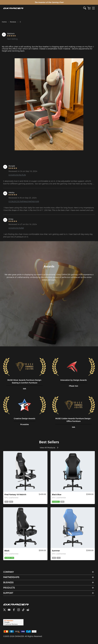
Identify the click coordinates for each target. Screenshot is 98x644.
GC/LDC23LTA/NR (16, 228)
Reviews (13, 22)
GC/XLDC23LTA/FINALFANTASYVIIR (24, 202)
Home (4, 22)
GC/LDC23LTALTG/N (17, 175)
